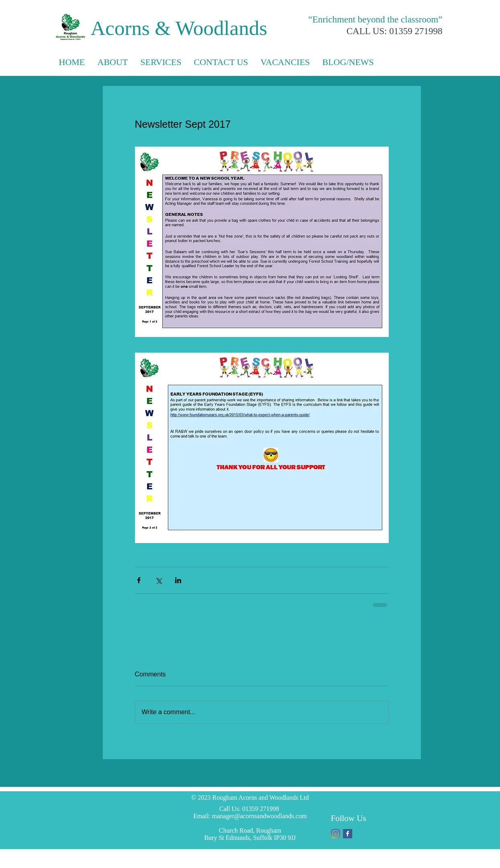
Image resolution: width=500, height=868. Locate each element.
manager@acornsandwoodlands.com (259, 816)
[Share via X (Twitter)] (158, 580)
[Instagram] (336, 834)
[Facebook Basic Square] (348, 834)
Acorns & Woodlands (179, 28)
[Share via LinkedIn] (178, 580)
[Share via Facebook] (139, 580)
